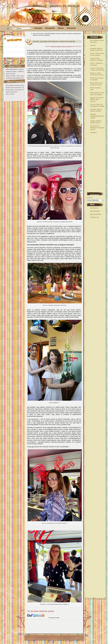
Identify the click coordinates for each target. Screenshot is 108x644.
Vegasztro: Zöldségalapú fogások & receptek (97, 116)
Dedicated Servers (69, 638)
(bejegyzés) (95, 211)
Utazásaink (71, 28)
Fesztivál (93, 45)
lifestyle (36, 611)
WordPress (77, 636)
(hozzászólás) (96, 214)
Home (42, 34)
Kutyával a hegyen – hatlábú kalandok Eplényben (20, 72)
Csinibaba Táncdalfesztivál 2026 (15, 78)
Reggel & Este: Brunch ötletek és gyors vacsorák (97, 100)
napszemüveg (43, 611)
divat (32, 611)
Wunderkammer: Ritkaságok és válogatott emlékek (97, 128)
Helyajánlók (50, 28)
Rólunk (61, 28)
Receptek (38, 28)
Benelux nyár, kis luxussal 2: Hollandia (17, 88)
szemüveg (51, 611)
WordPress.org (94, 217)
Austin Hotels (46, 638)
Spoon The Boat (11, 74)
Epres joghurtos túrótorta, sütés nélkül (17, 85)
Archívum (90, 198)
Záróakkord (93, 133)
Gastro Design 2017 (12, 92)
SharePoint (53, 638)
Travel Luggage (38, 638)
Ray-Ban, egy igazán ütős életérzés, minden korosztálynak (54, 41)
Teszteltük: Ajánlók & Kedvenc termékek (55, 34)
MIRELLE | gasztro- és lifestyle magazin (47, 636)
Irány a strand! (10, 94)
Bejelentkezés (94, 208)
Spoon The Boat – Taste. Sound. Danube (18, 76)
